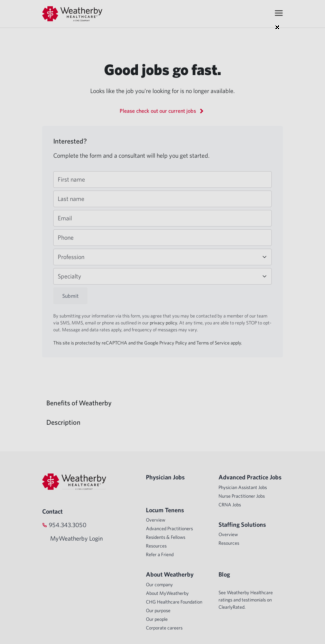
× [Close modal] (277, 27)
